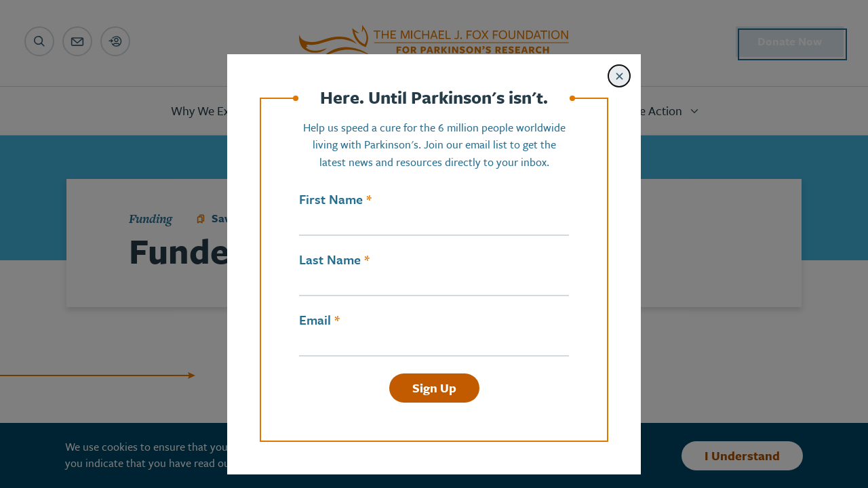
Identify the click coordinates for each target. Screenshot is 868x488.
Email (315, 320)
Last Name (330, 260)
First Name (331, 199)
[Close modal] (619, 76)
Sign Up (434, 388)
